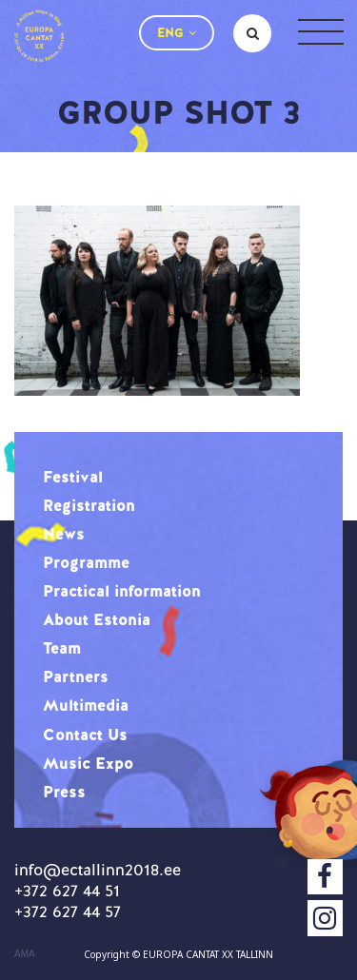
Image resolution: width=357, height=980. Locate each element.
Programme (86, 562)
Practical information (122, 591)
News (64, 534)
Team (62, 648)
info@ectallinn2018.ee (98, 870)
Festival (73, 477)
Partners (76, 676)
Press (64, 792)
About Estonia (97, 619)
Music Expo (88, 763)
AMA (25, 954)
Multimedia (86, 705)
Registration (89, 505)
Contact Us (85, 735)
